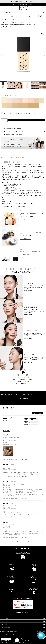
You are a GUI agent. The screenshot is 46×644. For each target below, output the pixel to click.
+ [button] (6, 120)
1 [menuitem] (16, 542)
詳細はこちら (26, 219)
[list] (23, 452)
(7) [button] (29, 424)
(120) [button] (30, 420)
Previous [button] (2, 4)
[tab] (6, 431)
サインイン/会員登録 (37, 16)
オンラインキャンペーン (11, 16)
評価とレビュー (10, 408)
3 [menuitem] (19, 542)
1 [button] (22, 151)
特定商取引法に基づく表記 (24, 640)
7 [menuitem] (27, 542)
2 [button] (23, 151)
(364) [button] (30, 418)
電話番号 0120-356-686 (23, 613)
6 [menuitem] (25, 542)
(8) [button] (29, 423)
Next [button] (44, 4)
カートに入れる (26, 120)
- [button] (2, 120)
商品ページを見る (28, 291)
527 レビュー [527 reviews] (12, 27)
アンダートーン (5, 95)
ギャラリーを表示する (23, 399)
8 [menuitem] (28, 542)
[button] (23, 113)
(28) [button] (29, 421)
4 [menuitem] (21, 542)
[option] (23, 4)
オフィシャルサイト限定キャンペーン (15, 131)
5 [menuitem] (23, 542)
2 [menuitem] (18, 542)
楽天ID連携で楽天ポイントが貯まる (14, 134)
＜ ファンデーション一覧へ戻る (8, 20)
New (3, 16)
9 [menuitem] (30, 542)
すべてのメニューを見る (25, 16)
